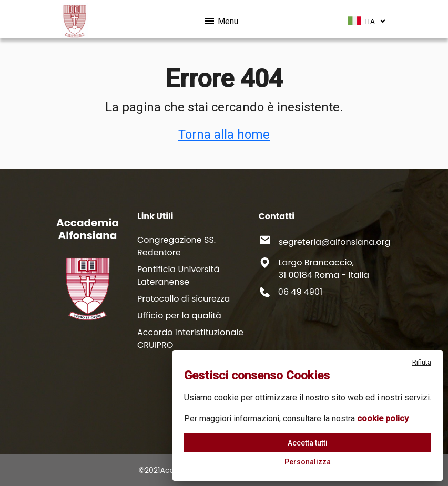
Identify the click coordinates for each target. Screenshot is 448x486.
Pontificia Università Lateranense (178, 276)
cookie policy (383, 418)
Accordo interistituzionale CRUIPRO (190, 339)
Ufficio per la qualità (179, 316)
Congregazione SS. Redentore (176, 246)
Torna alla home (224, 135)
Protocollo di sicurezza (184, 299)
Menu (221, 19)
